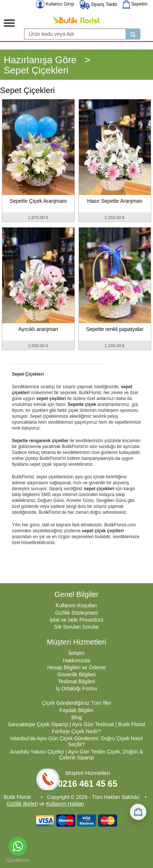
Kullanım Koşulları (76, 605)
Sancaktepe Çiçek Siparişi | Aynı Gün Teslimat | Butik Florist (76, 724)
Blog (76, 717)
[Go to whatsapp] (18, 846)
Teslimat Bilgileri (76, 681)
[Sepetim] (138, 812)
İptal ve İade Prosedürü (76, 620)
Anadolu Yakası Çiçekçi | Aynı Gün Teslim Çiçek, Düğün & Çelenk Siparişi (76, 755)
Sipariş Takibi (98, 4)
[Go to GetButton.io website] (18, 860)
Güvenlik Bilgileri (76, 674)
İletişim (77, 653)
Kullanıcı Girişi (55, 4)
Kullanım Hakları (65, 804)
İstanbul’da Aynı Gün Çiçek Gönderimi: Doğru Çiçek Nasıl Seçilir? (76, 741)
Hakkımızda (77, 660)
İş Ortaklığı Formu (76, 688)
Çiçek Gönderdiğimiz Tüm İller (76, 703)
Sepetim (135, 4)
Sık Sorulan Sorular (76, 627)
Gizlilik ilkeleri (22, 804)
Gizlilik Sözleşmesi (77, 613)
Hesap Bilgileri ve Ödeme (77, 667)
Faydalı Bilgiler (77, 710)
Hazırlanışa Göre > (47, 60)
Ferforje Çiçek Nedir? (76, 731)
